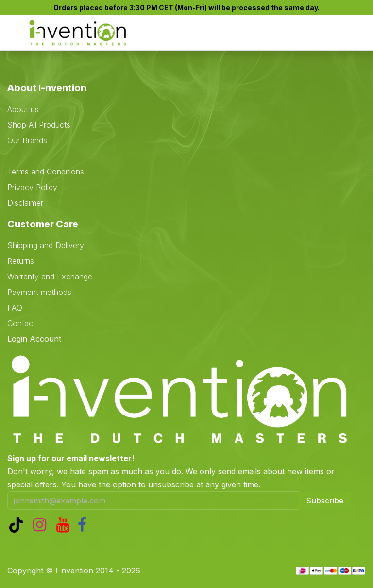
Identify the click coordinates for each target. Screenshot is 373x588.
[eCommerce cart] (307, 33)
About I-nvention (47, 88)
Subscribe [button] (325, 501)
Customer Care (43, 224)
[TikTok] (18, 525)
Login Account (34, 339)
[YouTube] (65, 525)
